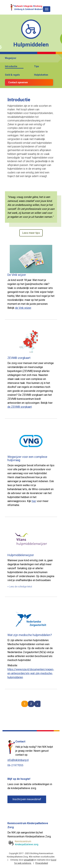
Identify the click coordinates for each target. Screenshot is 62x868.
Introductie (11, 66)
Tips (37, 66)
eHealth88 (29, 860)
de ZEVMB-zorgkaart (20, 407)
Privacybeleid (42, 863)
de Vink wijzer (23, 308)
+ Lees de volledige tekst (20, 587)
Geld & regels (12, 75)
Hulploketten (41, 75)
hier (34, 501)
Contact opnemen (18, 82)
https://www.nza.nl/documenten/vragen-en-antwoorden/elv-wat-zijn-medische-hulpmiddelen (31, 673)
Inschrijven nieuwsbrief (27, 799)
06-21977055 (15, 765)
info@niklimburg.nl (18, 760)
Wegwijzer (11, 58)
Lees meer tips (31, 233)
